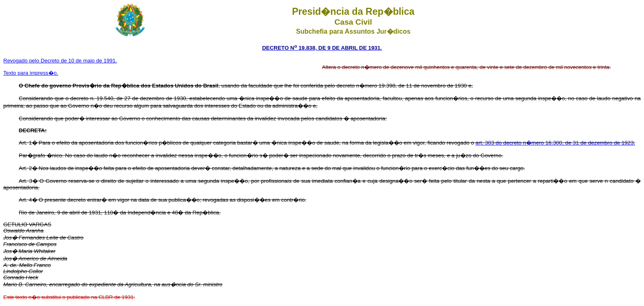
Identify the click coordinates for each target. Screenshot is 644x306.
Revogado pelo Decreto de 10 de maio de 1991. (60, 61)
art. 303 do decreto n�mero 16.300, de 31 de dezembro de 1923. (555, 143)
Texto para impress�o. (31, 73)
